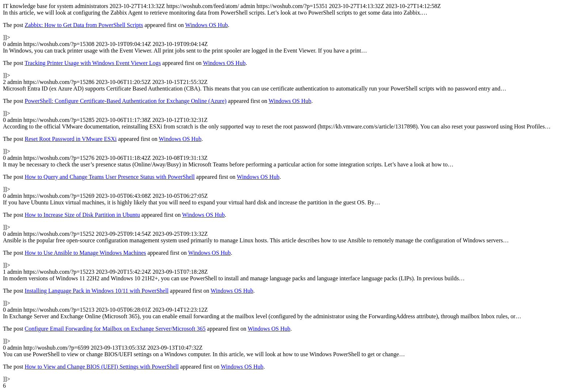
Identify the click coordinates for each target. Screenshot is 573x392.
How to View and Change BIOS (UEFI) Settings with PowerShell (102, 367)
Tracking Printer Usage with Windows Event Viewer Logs (93, 63)
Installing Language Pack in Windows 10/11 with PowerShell (97, 291)
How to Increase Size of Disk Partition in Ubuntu (83, 215)
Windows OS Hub (207, 25)
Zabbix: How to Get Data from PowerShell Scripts (84, 25)
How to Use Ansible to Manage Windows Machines (86, 253)
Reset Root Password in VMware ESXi (71, 139)
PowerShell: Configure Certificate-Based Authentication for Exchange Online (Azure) (126, 101)
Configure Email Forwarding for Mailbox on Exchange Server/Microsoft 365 (115, 329)
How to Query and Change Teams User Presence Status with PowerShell (110, 177)
